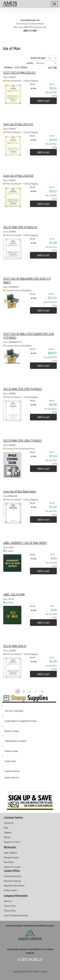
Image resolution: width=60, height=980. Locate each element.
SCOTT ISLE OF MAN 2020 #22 (19, 73)
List (55, 67)
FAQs (6, 828)
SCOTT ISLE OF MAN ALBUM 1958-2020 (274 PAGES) (27, 280)
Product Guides (11, 890)
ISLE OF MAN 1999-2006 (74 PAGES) (23, 440)
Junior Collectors (12, 777)
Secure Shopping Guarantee (16, 915)
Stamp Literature (12, 771)
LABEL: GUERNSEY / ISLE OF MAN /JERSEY (25, 543)
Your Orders (9, 862)
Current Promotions (13, 876)
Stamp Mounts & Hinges (15, 741)
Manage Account (11, 857)
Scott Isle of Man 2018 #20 (18, 176)
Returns (7, 837)
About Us (8, 901)
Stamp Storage (11, 751)
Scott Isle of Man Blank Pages (20, 491)
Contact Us (9, 823)
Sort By (30, 63)
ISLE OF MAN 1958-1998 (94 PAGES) (23, 389)
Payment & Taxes (12, 842)
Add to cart (43, 101)
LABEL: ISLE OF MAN (14, 594)
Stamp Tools (10, 761)
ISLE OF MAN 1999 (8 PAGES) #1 (20, 227)
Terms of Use (10, 906)
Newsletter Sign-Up (12, 881)
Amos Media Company (38, 971)
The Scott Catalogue (14, 711)
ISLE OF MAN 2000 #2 (15, 646)
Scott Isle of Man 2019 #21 (18, 124)
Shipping (8, 832)
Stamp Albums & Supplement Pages (21, 721)
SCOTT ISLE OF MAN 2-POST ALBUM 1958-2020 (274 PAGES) (29, 336)
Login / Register (11, 853)
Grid (50, 67)
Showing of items (16, 67)
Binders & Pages (12, 731)
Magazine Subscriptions (14, 885)
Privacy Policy (10, 911)
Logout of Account (12, 867)
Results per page (38, 58)
